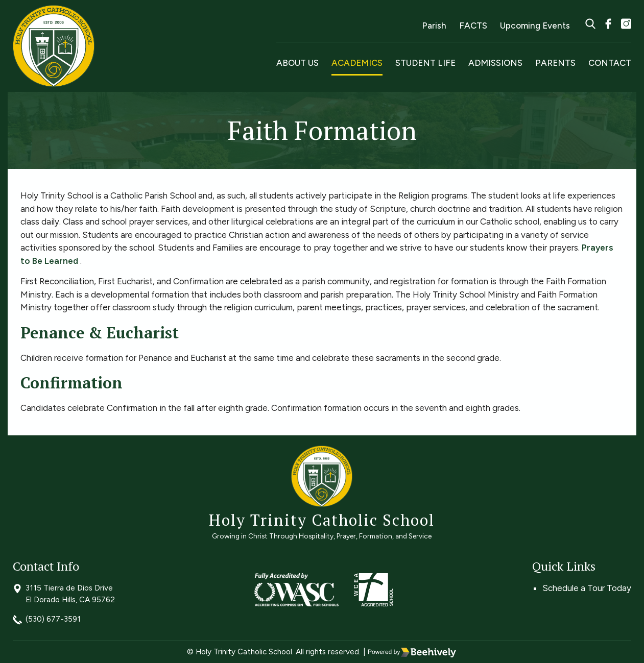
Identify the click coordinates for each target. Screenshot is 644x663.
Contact (610, 63)
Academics (357, 63)
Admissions (495, 63)
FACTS (473, 26)
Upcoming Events (535, 26)
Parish (434, 26)
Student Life (425, 63)
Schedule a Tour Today (587, 588)
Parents (555, 63)
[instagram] (626, 25)
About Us (297, 63)
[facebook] (608, 25)
